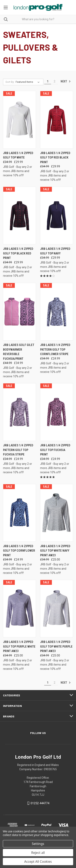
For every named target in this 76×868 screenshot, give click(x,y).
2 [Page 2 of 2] (55, 81)
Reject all (38, 853)
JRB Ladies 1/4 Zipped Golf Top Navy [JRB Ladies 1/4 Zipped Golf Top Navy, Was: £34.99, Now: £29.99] (55, 251)
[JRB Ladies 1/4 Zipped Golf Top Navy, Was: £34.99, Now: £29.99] (57, 215)
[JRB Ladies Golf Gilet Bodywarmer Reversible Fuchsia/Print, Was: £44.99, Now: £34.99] (19, 312)
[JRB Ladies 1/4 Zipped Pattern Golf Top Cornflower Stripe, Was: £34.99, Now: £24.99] (57, 312)
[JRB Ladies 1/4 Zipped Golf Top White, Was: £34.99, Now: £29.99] (19, 120)
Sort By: (10, 82)
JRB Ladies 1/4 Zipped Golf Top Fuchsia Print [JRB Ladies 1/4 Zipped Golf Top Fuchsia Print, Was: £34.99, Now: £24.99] (55, 450)
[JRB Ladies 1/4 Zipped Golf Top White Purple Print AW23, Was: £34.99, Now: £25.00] (57, 609)
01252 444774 (40, 803)
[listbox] (28, 82)
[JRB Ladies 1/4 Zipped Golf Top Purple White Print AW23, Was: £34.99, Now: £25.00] (19, 609)
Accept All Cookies (38, 862)
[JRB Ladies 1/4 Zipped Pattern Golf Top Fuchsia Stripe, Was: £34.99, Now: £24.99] (19, 412)
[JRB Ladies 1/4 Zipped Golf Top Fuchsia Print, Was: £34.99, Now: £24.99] (57, 412)
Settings (38, 844)
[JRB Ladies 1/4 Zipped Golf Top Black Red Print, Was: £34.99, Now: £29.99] (19, 215)
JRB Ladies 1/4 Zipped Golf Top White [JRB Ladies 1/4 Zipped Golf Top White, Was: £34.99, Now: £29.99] (18, 155)
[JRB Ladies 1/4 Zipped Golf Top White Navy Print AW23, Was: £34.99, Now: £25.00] (57, 513)
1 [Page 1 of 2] (48, 81)
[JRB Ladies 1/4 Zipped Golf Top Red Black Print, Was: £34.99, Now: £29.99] (57, 120)
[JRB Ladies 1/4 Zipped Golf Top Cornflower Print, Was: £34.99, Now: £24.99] (19, 513)
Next (66, 81)
